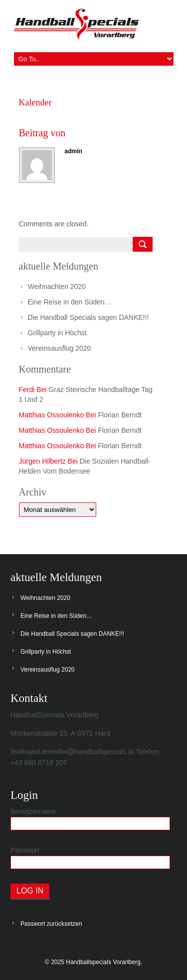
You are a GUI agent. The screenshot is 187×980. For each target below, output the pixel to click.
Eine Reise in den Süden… (70, 302)
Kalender (35, 102)
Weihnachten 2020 (57, 287)
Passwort (25, 850)
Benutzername (33, 811)
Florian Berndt (120, 415)
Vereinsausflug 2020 (60, 348)
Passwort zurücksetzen (51, 924)
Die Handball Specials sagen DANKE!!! (89, 317)
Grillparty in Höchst (57, 333)
